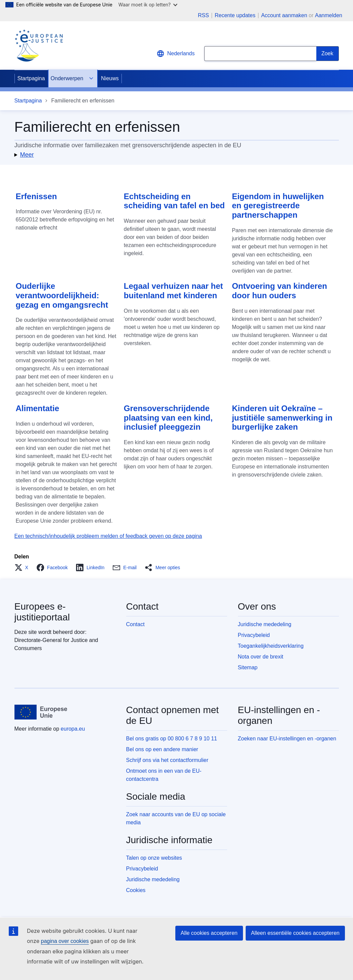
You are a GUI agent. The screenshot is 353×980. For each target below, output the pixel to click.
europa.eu (73, 729)
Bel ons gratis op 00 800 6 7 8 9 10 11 (172, 739)
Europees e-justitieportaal (42, 612)
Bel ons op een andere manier (162, 749)
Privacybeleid (254, 635)
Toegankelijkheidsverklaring (271, 646)
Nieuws (110, 78)
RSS (203, 16)
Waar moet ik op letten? (148, 5)
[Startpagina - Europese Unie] (41, 712)
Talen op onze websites (154, 858)
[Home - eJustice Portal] (39, 45)
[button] (177, 155)
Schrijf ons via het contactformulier (167, 760)
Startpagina (31, 78)
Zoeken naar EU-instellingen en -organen (287, 739)
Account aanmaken (284, 15)
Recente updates (235, 16)
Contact (135, 624)
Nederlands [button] (176, 54)
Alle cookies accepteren (209, 933)
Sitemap (248, 667)
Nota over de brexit (261, 657)
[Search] (328, 54)
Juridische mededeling (265, 624)
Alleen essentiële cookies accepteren (295, 933)
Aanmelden (329, 15)
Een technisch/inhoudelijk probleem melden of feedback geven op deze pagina (108, 536)
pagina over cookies (65, 941)
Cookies (136, 890)
